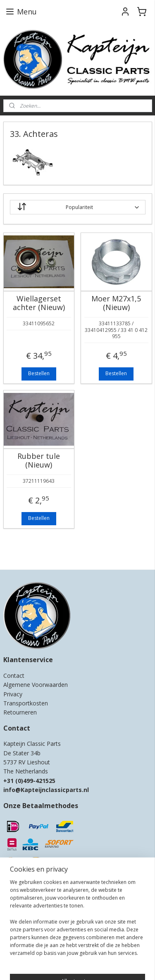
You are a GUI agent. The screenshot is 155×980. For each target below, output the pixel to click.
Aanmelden (23, 918)
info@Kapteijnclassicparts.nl (46, 790)
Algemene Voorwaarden (36, 685)
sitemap (98, 951)
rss (116, 951)
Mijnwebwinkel (104, 965)
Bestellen (39, 374)
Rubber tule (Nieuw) (39, 461)
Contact (14, 676)
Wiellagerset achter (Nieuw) (39, 303)
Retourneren (20, 712)
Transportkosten (26, 703)
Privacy (13, 694)
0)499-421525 (37, 781)
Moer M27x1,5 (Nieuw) (116, 303)
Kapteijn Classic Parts (36, 552)
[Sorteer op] (78, 207)
